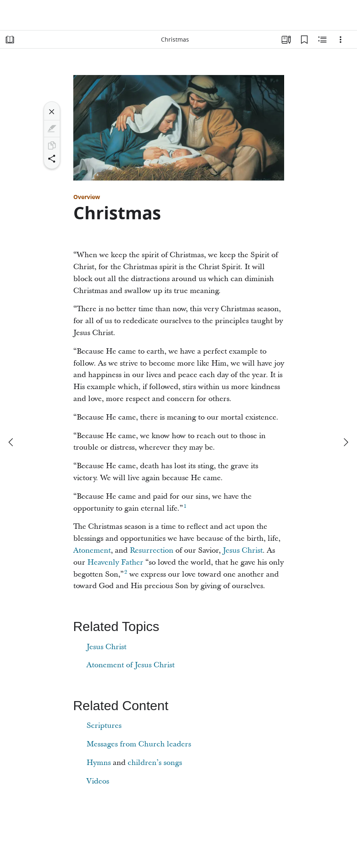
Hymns (99, 763)
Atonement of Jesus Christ (131, 665)
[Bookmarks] (304, 40)
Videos (98, 781)
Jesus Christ (243, 550)
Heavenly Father (115, 562)
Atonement (92, 550)
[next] (345, 442)
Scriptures (104, 726)
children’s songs (155, 763)
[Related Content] (322, 40)
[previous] (12, 442)
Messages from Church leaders (139, 744)
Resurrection (152, 550)
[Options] (341, 40)
